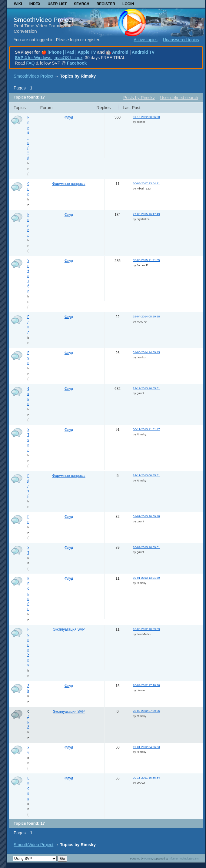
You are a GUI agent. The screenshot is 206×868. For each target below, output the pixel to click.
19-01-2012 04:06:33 (146, 747)
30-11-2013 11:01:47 (146, 429)
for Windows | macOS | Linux (49, 58)
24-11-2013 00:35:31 (146, 475)
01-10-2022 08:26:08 (146, 117)
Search (82, 4)
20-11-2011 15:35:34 (146, 778)
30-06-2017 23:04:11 (146, 183)
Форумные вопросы (69, 184)
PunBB (148, 859)
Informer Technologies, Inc (184, 859)
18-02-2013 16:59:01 (146, 547)
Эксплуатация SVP (69, 629)
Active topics (146, 40)
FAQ (30, 63)
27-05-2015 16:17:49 (146, 214)
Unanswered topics (181, 40)
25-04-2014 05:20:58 (146, 316)
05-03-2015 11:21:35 (146, 260)
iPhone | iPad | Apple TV (72, 52)
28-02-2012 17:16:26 (146, 685)
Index (35, 4)
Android (120, 52)
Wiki (18, 4)
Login (128, 4)
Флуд (69, 117)
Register (106, 4)
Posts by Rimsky (139, 98)
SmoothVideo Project (43, 20)
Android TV (143, 52)
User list (57, 4)
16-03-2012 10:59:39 (146, 629)
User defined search (179, 98)
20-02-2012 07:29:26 (146, 711)
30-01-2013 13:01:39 (146, 578)
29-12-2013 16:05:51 (146, 388)
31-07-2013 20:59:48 (146, 516)
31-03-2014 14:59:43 (146, 352)
